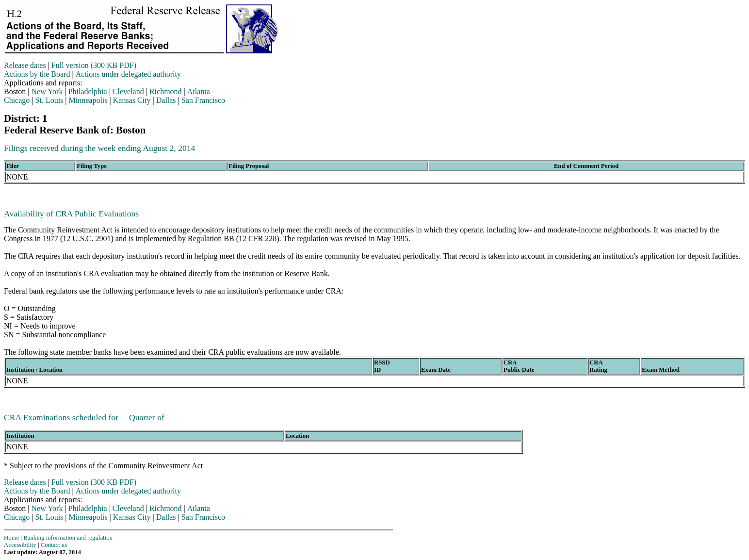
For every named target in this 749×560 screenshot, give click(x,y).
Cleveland (128, 91)
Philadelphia (88, 91)
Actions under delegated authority (128, 74)
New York (47, 91)
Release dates (25, 65)
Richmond (166, 91)
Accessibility (20, 545)
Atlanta (199, 91)
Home (11, 538)
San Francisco (203, 100)
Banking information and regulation (68, 538)
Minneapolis (88, 100)
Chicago (17, 100)
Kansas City (132, 100)
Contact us (54, 545)
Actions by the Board (37, 74)
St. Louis (49, 100)
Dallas (166, 100)
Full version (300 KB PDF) (94, 65)
